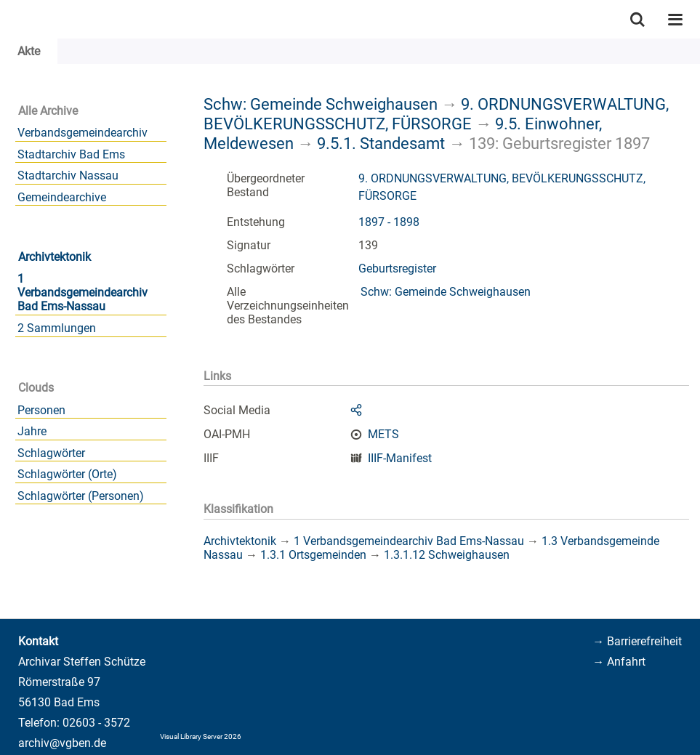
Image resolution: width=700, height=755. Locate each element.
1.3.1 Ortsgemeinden (313, 555)
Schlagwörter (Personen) (81, 496)
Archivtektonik (55, 257)
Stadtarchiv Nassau (68, 175)
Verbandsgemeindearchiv (83, 133)
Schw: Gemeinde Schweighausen (321, 104)
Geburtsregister (397, 269)
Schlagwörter (51, 453)
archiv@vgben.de (62, 743)
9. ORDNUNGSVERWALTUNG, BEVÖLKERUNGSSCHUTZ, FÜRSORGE (436, 114)
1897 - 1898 (389, 222)
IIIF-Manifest (400, 458)
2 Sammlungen (57, 328)
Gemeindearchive (62, 197)
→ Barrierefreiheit (637, 641)
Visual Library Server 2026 (201, 736)
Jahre (32, 431)
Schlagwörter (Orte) (67, 474)
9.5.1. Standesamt (381, 143)
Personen (41, 410)
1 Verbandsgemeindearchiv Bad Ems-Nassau (83, 292)
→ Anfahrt (619, 662)
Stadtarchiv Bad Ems (71, 154)
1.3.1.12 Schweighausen (447, 555)
